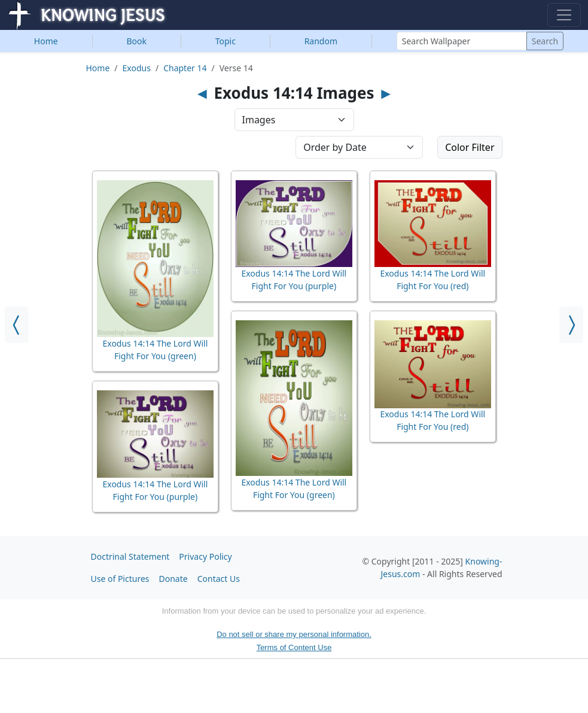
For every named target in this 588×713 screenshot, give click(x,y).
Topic (226, 41)
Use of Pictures (120, 579)
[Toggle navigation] (564, 15)
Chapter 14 (185, 68)
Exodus (137, 68)
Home (46, 41)
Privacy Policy (205, 556)
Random (321, 41)
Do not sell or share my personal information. (294, 634)
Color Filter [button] (470, 147)
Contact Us (219, 579)
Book (136, 41)
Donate (173, 579)
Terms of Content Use (294, 647)
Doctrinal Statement (130, 556)
